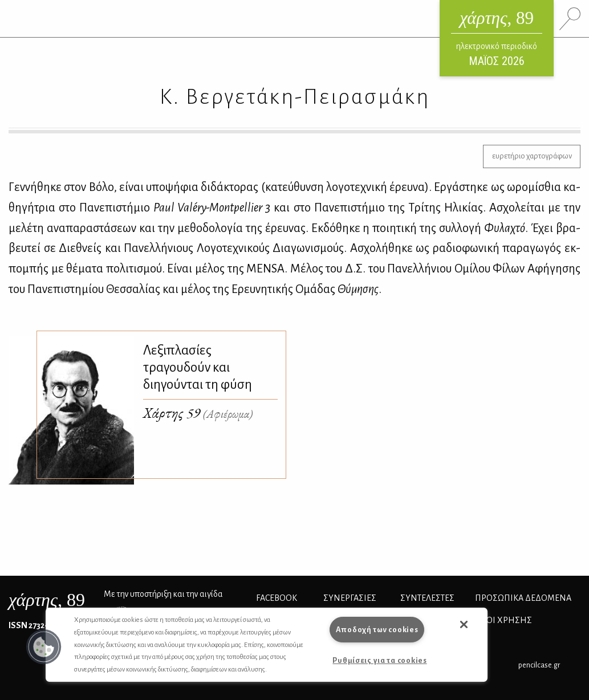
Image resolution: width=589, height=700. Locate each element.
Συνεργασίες (350, 598)
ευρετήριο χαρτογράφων (532, 156)
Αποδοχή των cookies (377, 630)
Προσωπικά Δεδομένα (523, 598)
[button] (44, 647)
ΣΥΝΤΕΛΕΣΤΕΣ (427, 598)
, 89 (47, 600)
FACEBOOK (277, 598)
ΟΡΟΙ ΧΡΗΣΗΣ (503, 620)
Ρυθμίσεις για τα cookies (379, 660)
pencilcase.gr (539, 665)
